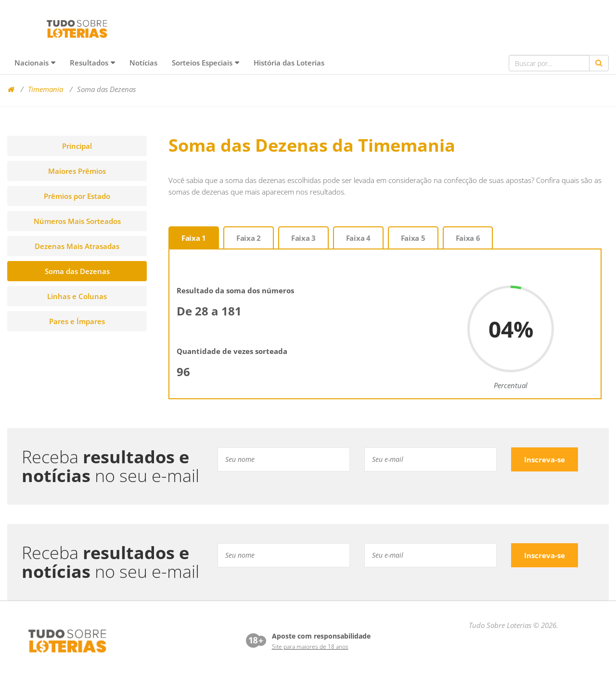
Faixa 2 (249, 238)
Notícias (143, 63)
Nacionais (32, 63)
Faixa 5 (413, 238)
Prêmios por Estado (77, 196)
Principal (77, 146)
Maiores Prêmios (77, 171)
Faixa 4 (358, 238)
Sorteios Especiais (202, 63)
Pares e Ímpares (77, 321)
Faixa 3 (303, 238)
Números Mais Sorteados (77, 221)
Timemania (45, 89)
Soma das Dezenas (77, 271)
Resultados (89, 63)
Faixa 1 (194, 238)
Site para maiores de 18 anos (310, 647)
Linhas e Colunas (77, 296)
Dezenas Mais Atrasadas (77, 246)
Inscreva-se (545, 459)
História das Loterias (289, 63)
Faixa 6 (468, 238)
